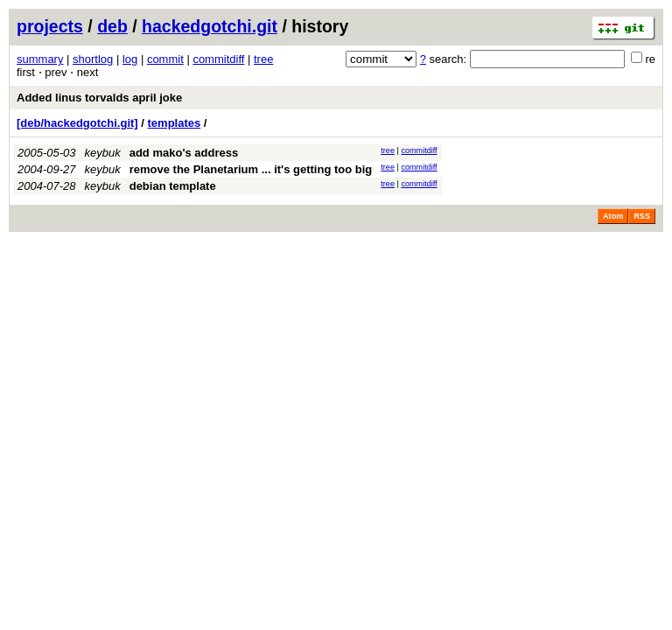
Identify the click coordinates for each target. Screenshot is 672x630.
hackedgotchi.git (210, 26)
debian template (173, 186)
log (130, 59)
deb (112, 26)
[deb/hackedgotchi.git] (77, 123)
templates (175, 123)
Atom (613, 216)
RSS (642, 216)
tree (263, 59)
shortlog (93, 59)
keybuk (103, 153)
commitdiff (218, 59)
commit (165, 59)
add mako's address (184, 153)
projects (50, 26)
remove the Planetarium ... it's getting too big (251, 169)
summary (40, 59)
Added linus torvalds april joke (99, 98)
